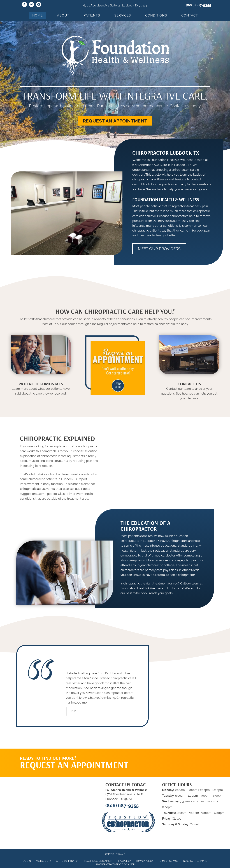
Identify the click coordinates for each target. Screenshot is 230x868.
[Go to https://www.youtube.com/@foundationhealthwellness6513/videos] (39, 5)
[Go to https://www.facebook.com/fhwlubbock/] (24, 5)
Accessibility (43, 861)
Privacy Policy (145, 861)
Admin (27, 861)
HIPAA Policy (124, 861)
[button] (115, 121)
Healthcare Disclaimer (98, 861)
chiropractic (49, 456)
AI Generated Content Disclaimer (115, 864)
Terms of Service (168, 861)
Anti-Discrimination (68, 861)
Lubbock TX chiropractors (156, 184)
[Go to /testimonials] (41, 390)
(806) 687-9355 (198, 5)
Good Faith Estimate (195, 861)
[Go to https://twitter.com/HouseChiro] (31, 5)
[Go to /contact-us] (189, 392)
